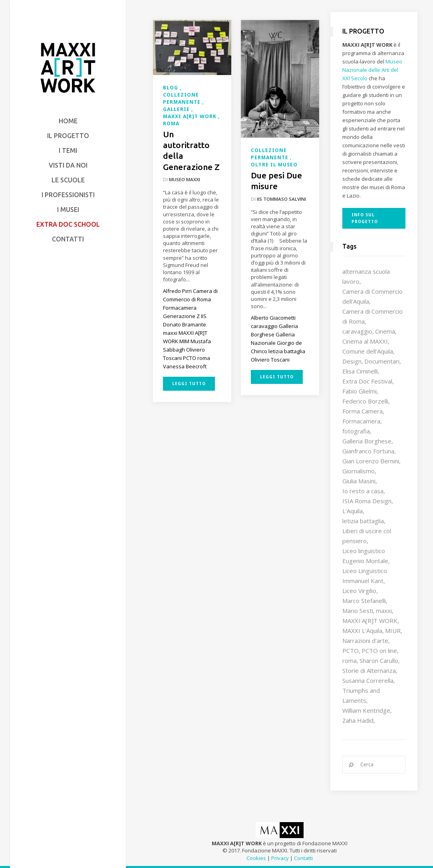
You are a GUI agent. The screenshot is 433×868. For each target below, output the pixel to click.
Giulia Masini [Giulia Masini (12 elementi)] (359, 481)
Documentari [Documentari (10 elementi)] (382, 361)
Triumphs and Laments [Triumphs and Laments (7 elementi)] (361, 695)
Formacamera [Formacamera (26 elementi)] (361, 421)
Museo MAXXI (185, 179)
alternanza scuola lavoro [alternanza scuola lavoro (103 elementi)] (366, 276)
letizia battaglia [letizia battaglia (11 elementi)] (363, 521)
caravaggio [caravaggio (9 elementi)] (357, 331)
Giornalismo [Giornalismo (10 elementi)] (359, 471)
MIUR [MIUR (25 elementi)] (393, 631)
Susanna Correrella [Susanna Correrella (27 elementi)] (368, 680)
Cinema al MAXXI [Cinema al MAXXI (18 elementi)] (365, 341)
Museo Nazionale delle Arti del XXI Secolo (372, 70)
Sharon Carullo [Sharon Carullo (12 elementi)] (379, 660)
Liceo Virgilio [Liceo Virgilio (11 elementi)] (359, 591)
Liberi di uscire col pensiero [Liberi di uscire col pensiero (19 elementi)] (367, 536)
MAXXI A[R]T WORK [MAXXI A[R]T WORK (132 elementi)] (370, 621)
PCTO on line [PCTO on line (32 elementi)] (379, 651)
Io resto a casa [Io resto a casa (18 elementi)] (363, 491)
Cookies (256, 858)
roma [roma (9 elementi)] (350, 660)
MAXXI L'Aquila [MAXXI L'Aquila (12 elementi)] (362, 631)
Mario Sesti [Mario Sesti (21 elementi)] (358, 611)
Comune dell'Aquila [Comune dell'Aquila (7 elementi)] (368, 351)
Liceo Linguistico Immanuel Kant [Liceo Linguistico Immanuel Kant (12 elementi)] (365, 576)
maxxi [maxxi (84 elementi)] (384, 611)
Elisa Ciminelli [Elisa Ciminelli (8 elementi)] (360, 371)
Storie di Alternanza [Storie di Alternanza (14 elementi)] (369, 670)
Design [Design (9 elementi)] (352, 361)
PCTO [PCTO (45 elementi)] (351, 651)
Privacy (280, 858)
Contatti (303, 858)
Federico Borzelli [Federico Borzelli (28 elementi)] (365, 401)
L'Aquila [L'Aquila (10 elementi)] (353, 511)
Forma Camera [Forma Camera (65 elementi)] (362, 411)
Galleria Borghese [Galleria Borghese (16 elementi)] (367, 441)
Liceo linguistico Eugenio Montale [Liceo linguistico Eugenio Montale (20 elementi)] (365, 556)
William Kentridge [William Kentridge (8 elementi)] (366, 710)
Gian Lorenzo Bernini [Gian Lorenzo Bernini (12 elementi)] (371, 461)
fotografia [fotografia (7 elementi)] (356, 431)
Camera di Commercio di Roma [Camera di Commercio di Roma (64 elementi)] (372, 316)
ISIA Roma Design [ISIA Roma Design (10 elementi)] (367, 501)
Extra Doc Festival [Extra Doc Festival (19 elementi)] (367, 381)
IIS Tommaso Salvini (281, 199)
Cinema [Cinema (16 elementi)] (385, 331)
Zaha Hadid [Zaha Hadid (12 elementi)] (358, 720)
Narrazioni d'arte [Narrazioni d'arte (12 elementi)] (365, 641)
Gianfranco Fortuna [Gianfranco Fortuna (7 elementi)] (368, 451)
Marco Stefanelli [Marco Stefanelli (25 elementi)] (364, 601)
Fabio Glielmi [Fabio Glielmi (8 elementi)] (360, 391)
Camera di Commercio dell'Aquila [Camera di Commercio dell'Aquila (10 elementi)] (372, 296)
